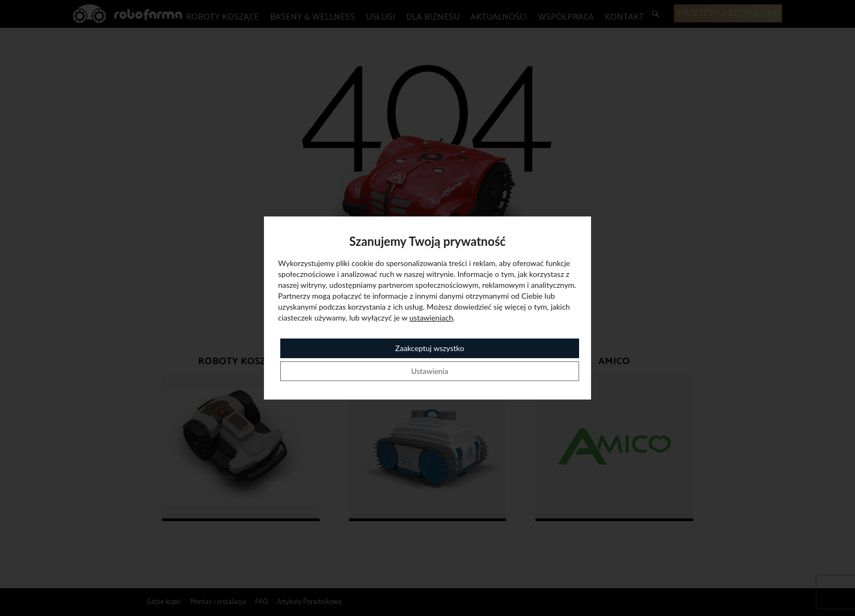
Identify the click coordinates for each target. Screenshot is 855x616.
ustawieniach (431, 318)
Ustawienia (430, 371)
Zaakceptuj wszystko (430, 348)
